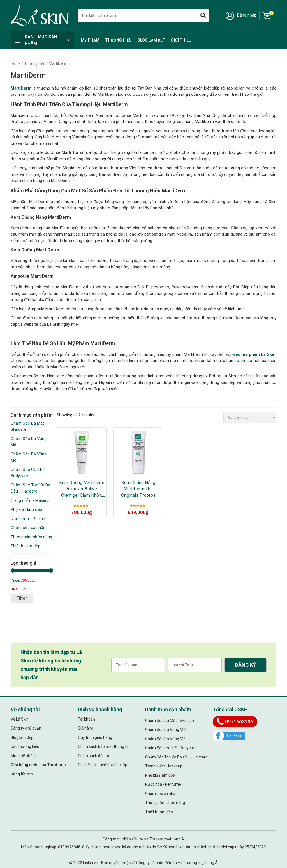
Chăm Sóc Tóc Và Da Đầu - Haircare (176, 757)
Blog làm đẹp (151, 40)
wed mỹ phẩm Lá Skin (254, 354)
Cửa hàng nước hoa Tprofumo (38, 765)
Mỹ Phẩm (90, 40)
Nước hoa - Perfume (30, 519)
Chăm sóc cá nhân (28, 528)
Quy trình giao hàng (95, 737)
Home (16, 63)
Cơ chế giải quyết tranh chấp (103, 765)
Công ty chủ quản (26, 728)
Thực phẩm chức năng (31, 537)
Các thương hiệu (25, 746)
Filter (22, 598)
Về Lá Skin (20, 719)
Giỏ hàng (86, 728)
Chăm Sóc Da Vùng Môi (166, 739)
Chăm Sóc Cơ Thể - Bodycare (171, 748)
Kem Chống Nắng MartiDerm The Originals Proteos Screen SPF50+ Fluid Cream (138, 489)
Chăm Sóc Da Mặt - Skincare (170, 721)
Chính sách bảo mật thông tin (104, 746)
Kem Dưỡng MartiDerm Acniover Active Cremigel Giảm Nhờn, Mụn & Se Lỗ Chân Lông (82, 489)
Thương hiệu (118, 40)
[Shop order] (250, 418)
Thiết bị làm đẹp (26, 546)
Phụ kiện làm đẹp (26, 509)
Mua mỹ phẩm (23, 756)
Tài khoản (86, 719)
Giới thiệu (181, 40)
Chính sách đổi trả (94, 756)
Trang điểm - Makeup (30, 500)
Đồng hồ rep (22, 774)
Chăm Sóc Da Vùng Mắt (166, 730)
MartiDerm (21, 88)
